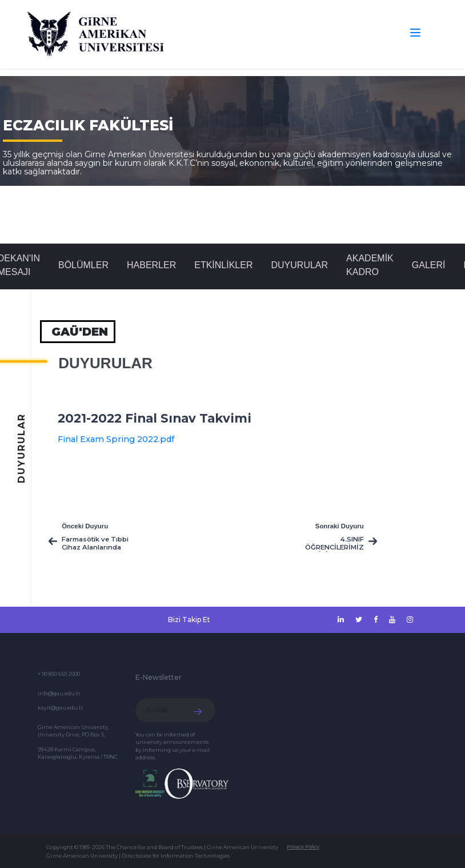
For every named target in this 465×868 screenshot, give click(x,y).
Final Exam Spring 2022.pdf (116, 439)
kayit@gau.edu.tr (61, 708)
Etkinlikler (223, 265)
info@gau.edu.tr (59, 693)
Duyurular (300, 265)
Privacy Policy (303, 847)
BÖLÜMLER (83, 265)
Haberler (151, 265)
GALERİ (429, 265)
